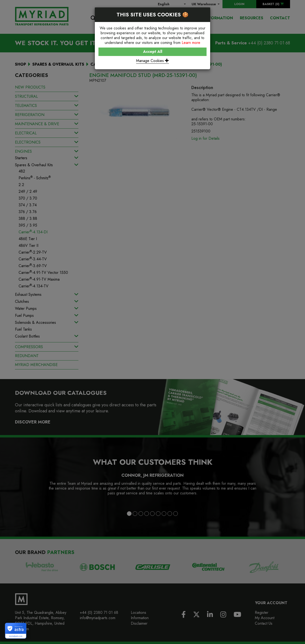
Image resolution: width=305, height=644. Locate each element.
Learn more (191, 43)
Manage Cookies (152, 61)
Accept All (153, 52)
